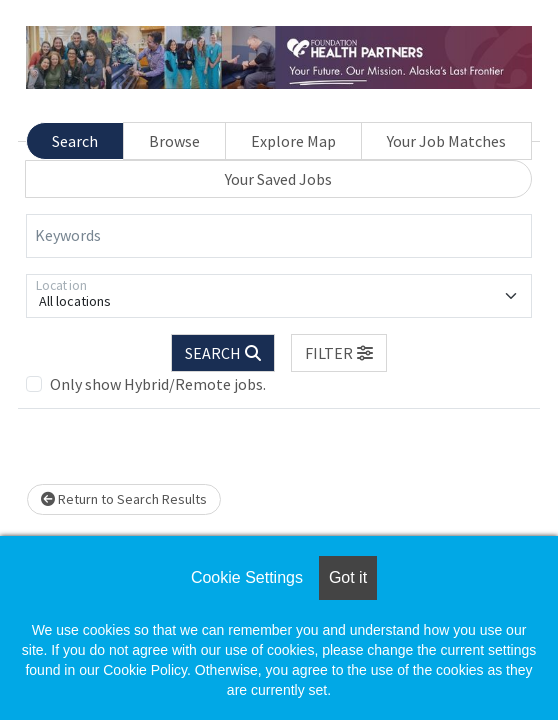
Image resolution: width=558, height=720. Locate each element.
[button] (339, 353)
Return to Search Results (124, 499)
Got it (348, 577)
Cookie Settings (247, 577)
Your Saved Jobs (278, 179)
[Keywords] (279, 236)
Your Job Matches (446, 141)
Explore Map (293, 141)
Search (75, 141)
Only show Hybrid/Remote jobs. (158, 384)
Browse (174, 141)
